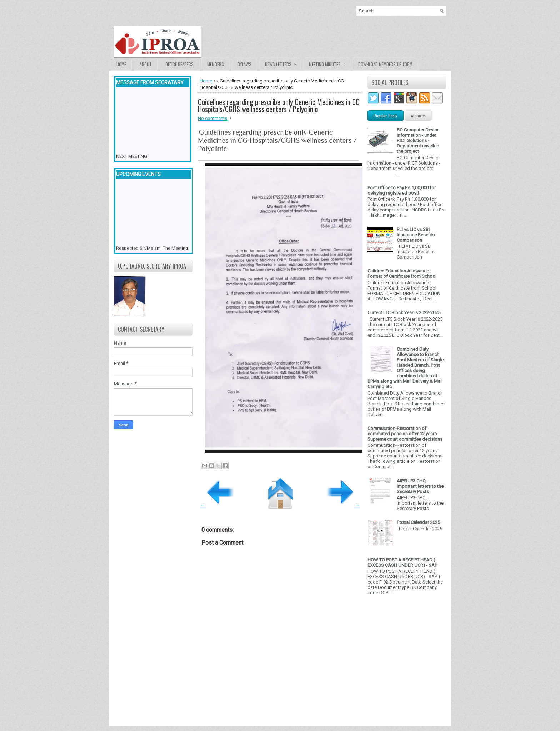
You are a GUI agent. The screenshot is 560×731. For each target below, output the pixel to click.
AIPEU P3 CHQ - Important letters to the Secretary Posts (420, 486)
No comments (212, 118)
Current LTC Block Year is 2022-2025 (404, 313)
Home (121, 64)
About (146, 64)
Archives (418, 116)
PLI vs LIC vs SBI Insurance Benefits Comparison (416, 235)
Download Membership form (385, 64)
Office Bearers (179, 64)
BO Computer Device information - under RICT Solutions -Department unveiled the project (418, 141)
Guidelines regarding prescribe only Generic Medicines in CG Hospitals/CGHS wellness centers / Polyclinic (279, 105)
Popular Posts (386, 116)
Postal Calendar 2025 (418, 522)
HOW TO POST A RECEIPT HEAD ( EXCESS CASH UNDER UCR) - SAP (402, 562)
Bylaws (244, 64)
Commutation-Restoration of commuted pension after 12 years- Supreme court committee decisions (405, 434)
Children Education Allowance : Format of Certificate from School (402, 274)
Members (216, 64)
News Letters (283, 63)
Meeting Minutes (329, 63)
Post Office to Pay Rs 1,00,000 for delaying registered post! (402, 190)
